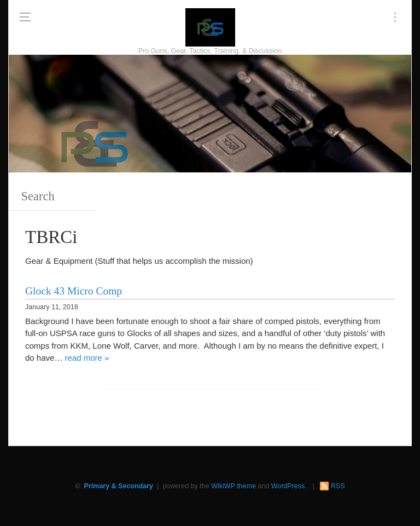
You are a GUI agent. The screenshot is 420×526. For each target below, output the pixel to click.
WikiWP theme (234, 486)
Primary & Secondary (119, 486)
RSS (338, 486)
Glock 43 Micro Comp (74, 291)
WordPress (288, 486)
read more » (87, 358)
